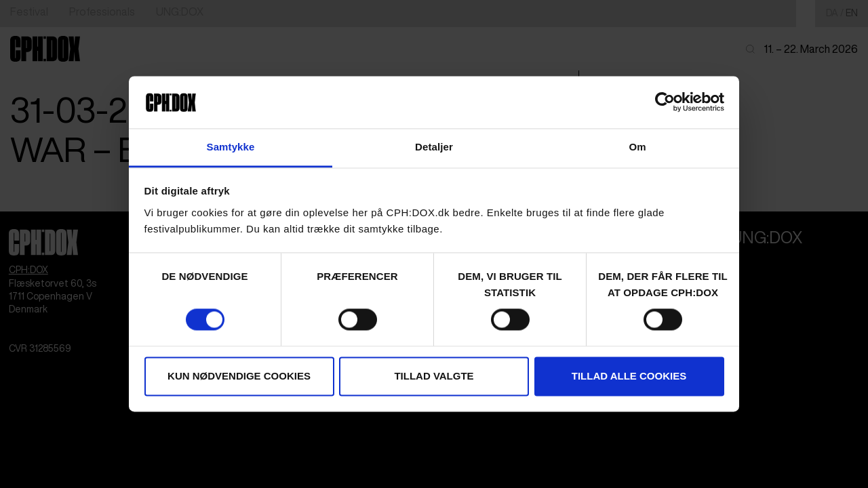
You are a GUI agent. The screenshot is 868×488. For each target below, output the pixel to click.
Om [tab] (637, 147)
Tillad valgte (434, 376)
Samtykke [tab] (231, 147)
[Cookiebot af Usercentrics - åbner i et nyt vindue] (665, 102)
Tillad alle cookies (629, 376)
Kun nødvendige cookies (239, 376)
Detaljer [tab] (434, 147)
